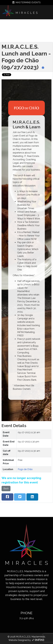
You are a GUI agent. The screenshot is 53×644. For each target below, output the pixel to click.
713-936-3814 (26, 618)
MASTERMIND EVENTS (26, 2)
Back (6, 488)
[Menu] (49, 24)
